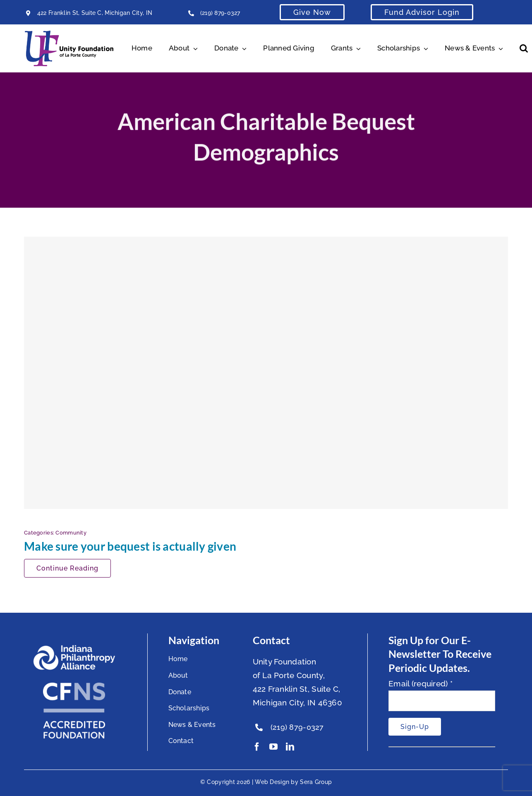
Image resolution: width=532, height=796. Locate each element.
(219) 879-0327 (220, 13)
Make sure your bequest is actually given (130, 546)
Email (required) (421, 683)
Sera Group (316, 782)
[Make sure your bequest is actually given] (266, 373)
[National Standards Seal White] (74, 686)
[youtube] (273, 747)
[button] (524, 48)
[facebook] (257, 747)
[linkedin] (290, 747)
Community (71, 533)
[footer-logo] (74, 648)
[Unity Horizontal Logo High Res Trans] (69, 34)
